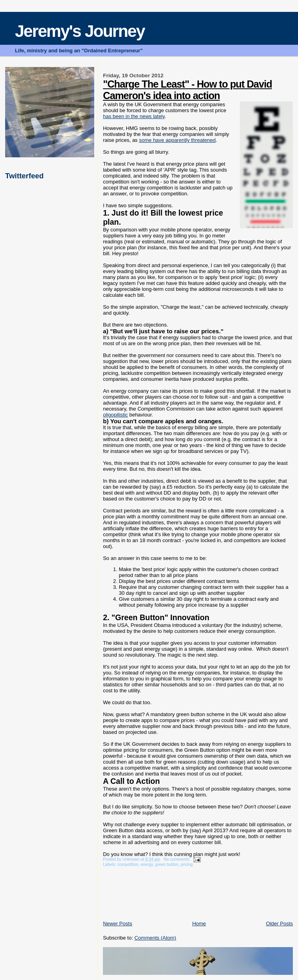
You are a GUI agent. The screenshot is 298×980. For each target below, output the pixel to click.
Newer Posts (118, 924)
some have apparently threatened (177, 140)
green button (167, 864)
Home (199, 924)
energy (147, 864)
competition (128, 864)
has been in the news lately (134, 116)
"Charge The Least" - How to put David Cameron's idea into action (187, 90)
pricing (187, 864)
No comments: (178, 859)
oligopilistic (115, 415)
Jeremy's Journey (80, 31)
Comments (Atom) (155, 938)
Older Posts (279, 924)
